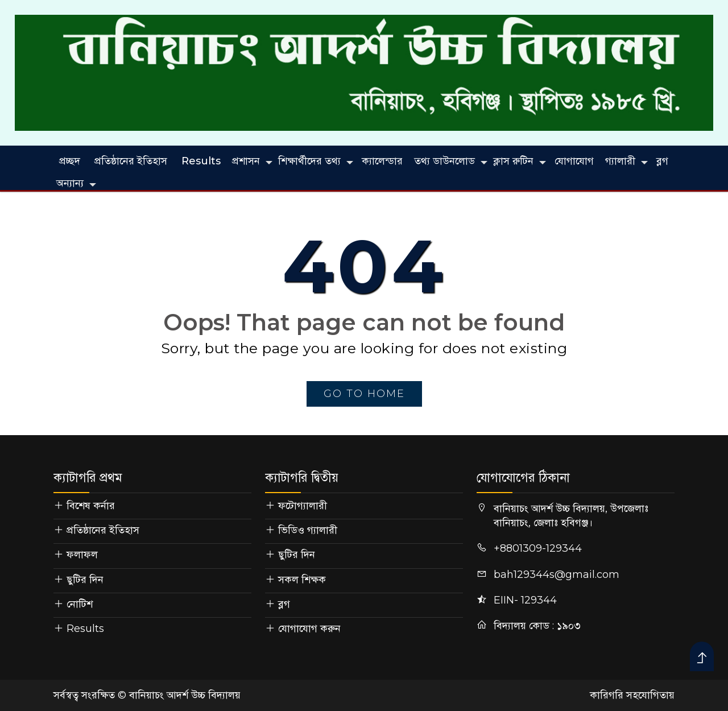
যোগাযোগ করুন (309, 629)
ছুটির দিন (85, 580)
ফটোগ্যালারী (303, 506)
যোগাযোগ (574, 161)
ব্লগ (662, 161)
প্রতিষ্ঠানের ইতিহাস (131, 161)
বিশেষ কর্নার (91, 506)
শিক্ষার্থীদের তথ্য (309, 161)
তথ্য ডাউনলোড (444, 161)
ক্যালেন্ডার (382, 161)
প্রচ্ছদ (70, 161)
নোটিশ (80, 604)
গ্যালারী (620, 161)
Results (201, 161)
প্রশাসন (246, 161)
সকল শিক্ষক (302, 580)
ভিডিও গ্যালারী (308, 530)
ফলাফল (82, 555)
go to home (364, 394)
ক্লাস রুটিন (513, 161)
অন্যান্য (70, 183)
